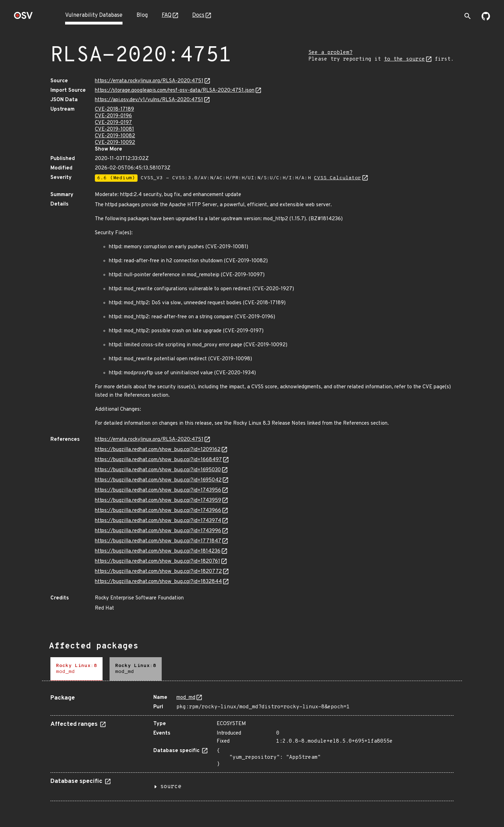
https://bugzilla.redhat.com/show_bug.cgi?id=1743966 (158, 511)
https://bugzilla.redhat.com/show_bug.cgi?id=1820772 (158, 572)
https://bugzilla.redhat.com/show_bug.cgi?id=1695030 (158, 470)
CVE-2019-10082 (115, 136)
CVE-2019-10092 (115, 143)
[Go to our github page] (486, 19)
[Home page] (23, 18)
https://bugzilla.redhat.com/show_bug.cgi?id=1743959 (158, 501)
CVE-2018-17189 (114, 109)
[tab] (76, 669)
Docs (198, 15)
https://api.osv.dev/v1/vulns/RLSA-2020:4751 (149, 100)
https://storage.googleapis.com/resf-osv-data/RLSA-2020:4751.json (175, 91)
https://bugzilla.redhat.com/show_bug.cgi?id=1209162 (158, 450)
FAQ (167, 15)
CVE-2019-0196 (113, 116)
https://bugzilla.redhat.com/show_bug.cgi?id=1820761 (157, 561)
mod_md (186, 698)
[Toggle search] (468, 16)
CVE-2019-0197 (113, 123)
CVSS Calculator (338, 178)
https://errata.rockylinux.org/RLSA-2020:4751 (149, 81)
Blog (142, 15)
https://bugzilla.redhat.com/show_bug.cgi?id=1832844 (158, 582)
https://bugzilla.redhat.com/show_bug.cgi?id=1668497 (158, 460)
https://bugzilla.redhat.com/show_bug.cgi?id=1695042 (158, 480)
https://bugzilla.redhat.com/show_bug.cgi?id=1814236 (158, 551)
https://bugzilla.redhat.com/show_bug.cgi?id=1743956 (158, 490)
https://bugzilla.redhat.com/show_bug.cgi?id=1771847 (158, 541)
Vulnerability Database (94, 15)
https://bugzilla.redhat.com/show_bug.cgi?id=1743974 (158, 521)
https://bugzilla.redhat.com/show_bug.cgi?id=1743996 (158, 531)
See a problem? (330, 53)
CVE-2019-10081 (114, 129)
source (171, 787)
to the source (404, 59)
